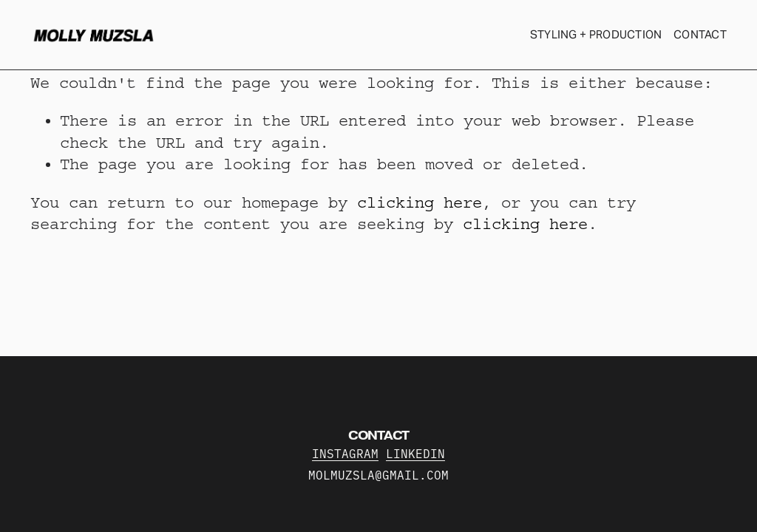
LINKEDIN (415, 456)
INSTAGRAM (345, 456)
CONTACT (700, 34)
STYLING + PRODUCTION (596, 34)
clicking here (420, 203)
